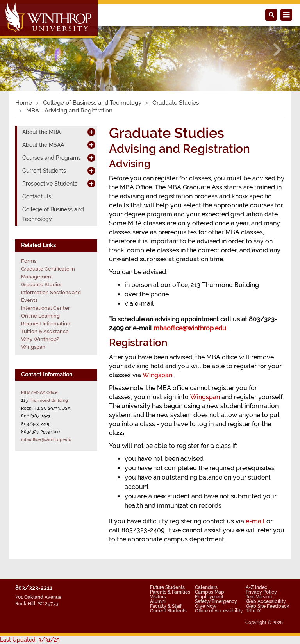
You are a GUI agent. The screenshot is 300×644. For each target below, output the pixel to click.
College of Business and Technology (92, 103)
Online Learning (40, 316)
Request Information (46, 324)
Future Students (167, 587)
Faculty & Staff (166, 606)
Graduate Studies (176, 103)
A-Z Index (256, 587)
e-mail (255, 521)
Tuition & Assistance (45, 331)
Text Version (259, 597)
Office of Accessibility (219, 611)
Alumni (158, 601)
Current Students (44, 171)
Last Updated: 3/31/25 (30, 640)
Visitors (158, 597)
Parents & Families (170, 592)
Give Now (206, 606)
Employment (209, 597)
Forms (29, 261)
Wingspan (157, 375)
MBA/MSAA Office (39, 392)
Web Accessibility (266, 601)
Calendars (206, 587)
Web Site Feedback (268, 606)
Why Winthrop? (40, 339)
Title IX (253, 611)
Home (24, 103)
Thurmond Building (48, 400)
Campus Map (210, 592)
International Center (46, 308)
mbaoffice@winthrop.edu (46, 439)
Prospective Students (50, 184)
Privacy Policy (261, 592)
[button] (22, 50)
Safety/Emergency (216, 601)
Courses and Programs (52, 158)
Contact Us (37, 196)
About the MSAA (43, 145)
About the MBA (41, 132)
